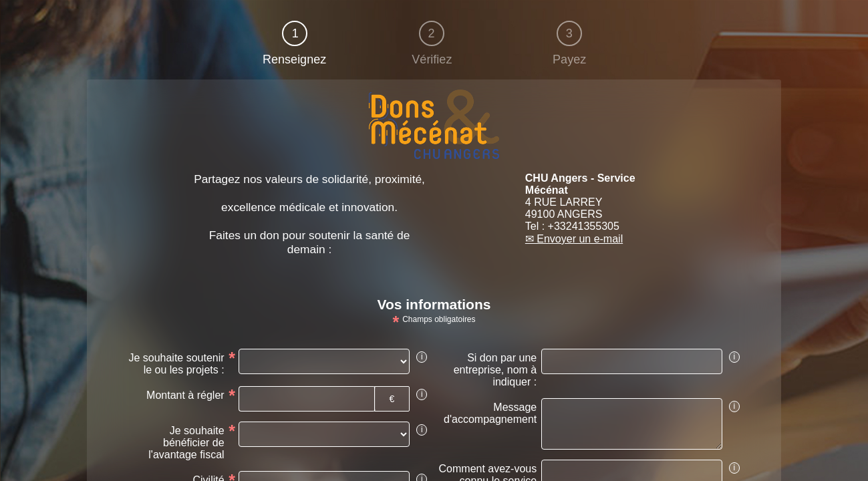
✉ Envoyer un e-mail (574, 239)
